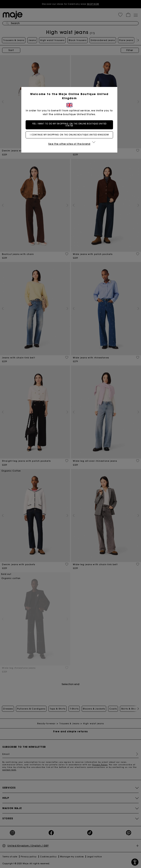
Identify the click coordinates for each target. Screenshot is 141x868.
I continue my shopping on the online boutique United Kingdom (71, 135)
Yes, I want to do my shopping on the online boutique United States (70, 125)
